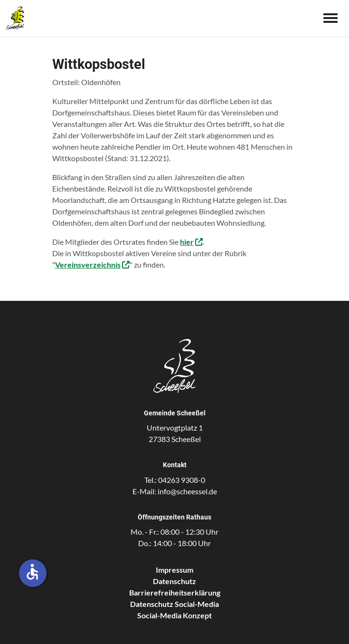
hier (187, 242)
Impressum (174, 570)
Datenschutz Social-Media (174, 604)
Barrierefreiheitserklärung (175, 592)
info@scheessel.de (187, 491)
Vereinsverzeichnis (88, 264)
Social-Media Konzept (174, 615)
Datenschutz (174, 581)
